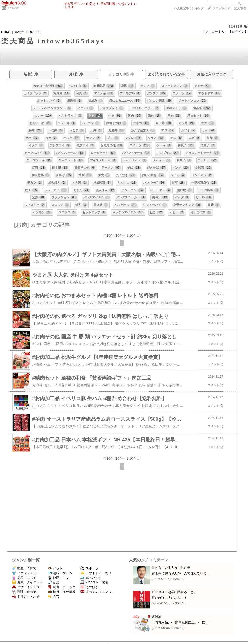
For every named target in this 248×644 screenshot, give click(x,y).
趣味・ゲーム (60, 573)
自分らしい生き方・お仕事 (171, 567)
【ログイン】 (238, 32)
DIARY (19, 32)
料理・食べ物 (24, 592)
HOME (6, 32)
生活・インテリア (27, 587)
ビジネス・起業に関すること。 (174, 592)
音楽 (54, 582)
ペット (55, 568)
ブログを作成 (222, 8)
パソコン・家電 (94, 582)
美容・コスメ (24, 578)
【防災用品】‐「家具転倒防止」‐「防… (180, 622)
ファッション (24, 573)
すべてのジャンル (96, 592)
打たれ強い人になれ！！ (169, 598)
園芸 (54, 596)
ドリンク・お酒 (26, 596)
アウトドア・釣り (96, 573)
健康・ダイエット (27, 582)
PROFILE (34, 32)
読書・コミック (62, 587)
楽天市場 (240, 8)
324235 (236, 26)
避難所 (157, 617)
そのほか (13, 8)
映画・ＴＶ (58, 578)
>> (189, 8)
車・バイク (91, 578)
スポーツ (89, 568)
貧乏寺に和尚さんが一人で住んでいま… (181, 573)
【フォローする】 (215, 32)
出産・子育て (24, 568)
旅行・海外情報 (62, 592)
